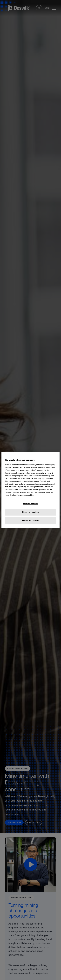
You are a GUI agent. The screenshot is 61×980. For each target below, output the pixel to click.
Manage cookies (30, 504)
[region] (30, 490)
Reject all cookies (30, 512)
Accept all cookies (30, 520)
